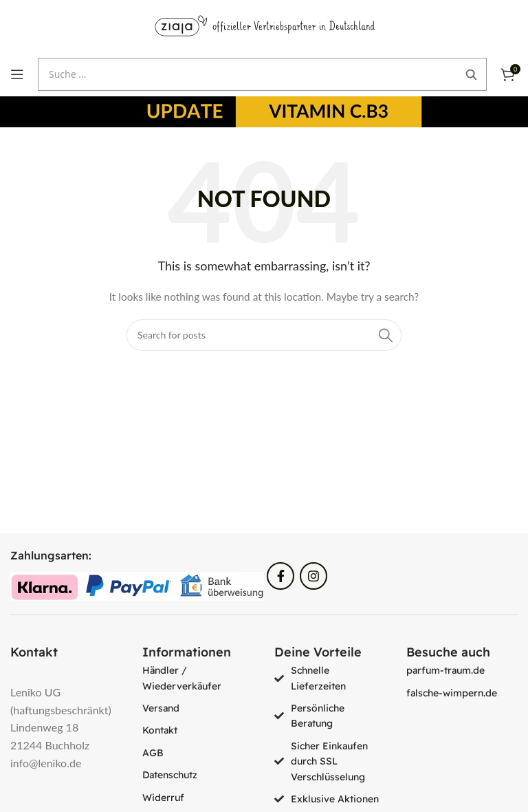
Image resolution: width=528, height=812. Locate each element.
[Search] (264, 335)
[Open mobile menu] (17, 74)
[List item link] (198, 678)
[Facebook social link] (280, 576)
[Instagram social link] (313, 576)
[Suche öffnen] (262, 74)
